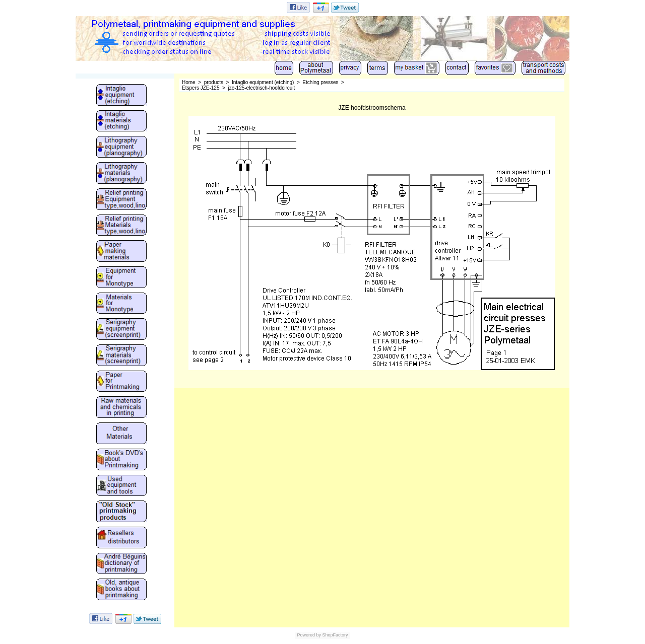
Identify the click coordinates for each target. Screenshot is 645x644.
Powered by (309, 635)
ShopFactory (335, 635)
